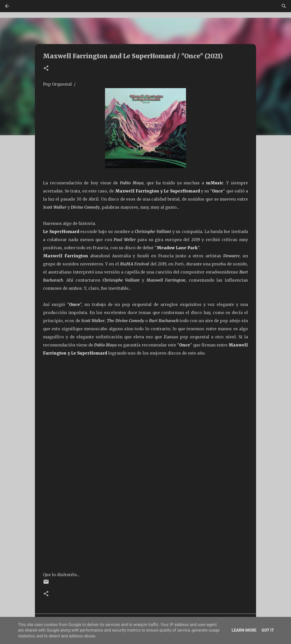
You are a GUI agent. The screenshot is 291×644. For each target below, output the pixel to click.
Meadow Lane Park (177, 248)
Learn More (244, 630)
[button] (46, 69)
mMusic (215, 183)
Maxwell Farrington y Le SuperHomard (158, 191)
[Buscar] (284, 6)
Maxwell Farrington (66, 256)
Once (217, 191)
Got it (268, 630)
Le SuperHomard (61, 231)
